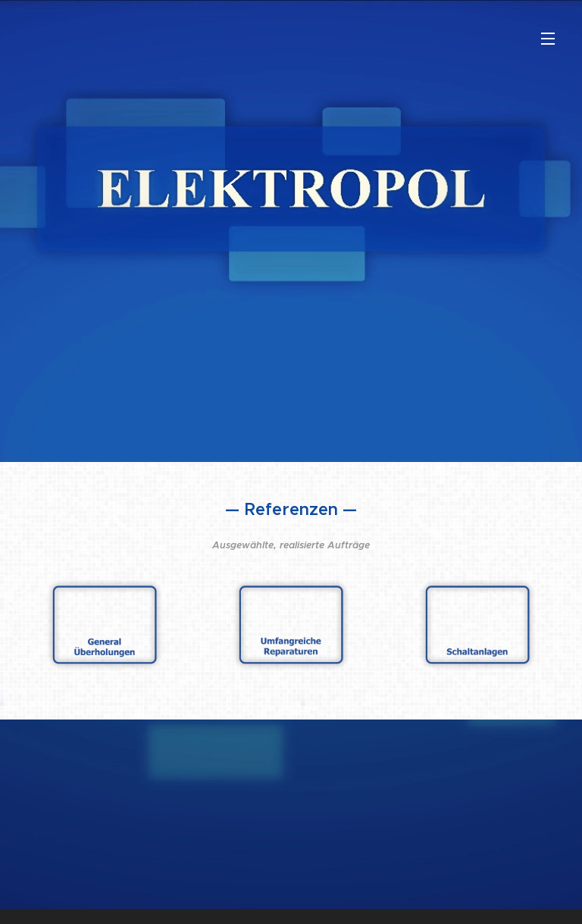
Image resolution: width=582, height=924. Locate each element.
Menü (548, 39)
